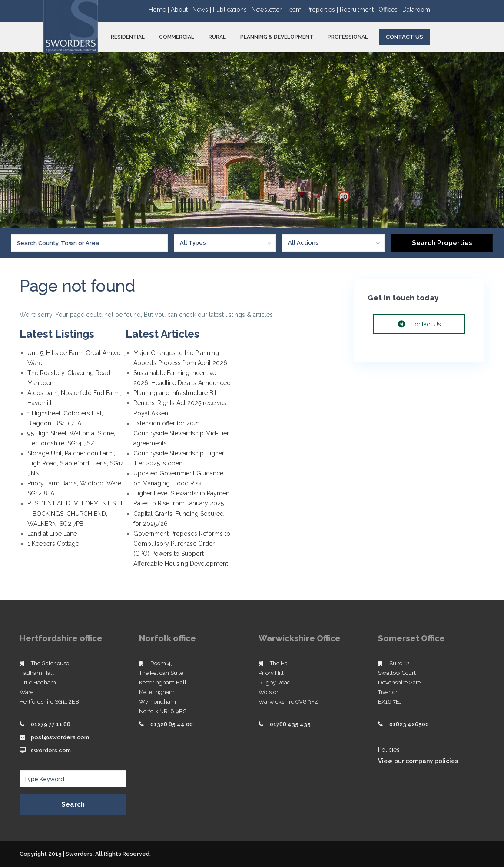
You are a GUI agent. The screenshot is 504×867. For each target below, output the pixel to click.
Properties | (323, 10)
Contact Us (405, 37)
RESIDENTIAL (128, 37)
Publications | (232, 10)
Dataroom (416, 10)
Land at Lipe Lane (52, 534)
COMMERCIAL (177, 37)
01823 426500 (409, 724)
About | (182, 10)
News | (203, 10)
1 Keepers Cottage (53, 544)
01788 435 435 (290, 724)
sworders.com (51, 750)
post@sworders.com (60, 737)
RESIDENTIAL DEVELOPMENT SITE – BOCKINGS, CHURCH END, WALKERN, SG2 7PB (76, 513)
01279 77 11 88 (51, 724)
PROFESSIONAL (348, 37)
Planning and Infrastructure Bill (176, 393)
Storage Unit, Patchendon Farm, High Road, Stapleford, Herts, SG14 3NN (76, 463)
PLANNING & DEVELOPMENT (277, 37)
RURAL (217, 37)
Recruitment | (359, 10)
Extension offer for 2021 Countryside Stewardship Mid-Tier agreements (181, 433)
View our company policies (418, 761)
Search (73, 804)
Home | (160, 10)
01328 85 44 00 (172, 724)
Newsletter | (269, 10)
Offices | (390, 10)
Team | (296, 10)
